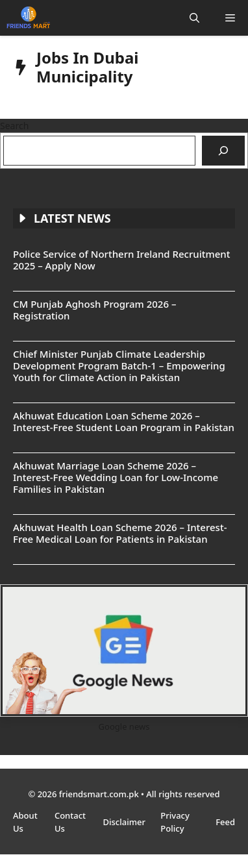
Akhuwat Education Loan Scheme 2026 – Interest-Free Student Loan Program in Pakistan (124, 421)
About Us (25, 822)
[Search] (223, 151)
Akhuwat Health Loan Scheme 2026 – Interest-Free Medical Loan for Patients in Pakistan (120, 533)
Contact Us (70, 822)
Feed (225, 822)
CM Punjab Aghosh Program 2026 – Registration (94, 310)
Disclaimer (126, 822)
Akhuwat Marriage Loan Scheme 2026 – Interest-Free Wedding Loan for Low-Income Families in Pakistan (116, 477)
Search (14, 126)
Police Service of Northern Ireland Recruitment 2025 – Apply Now (121, 260)
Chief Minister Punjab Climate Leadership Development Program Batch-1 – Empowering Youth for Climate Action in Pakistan (119, 366)
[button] (194, 18)
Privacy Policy (175, 822)
